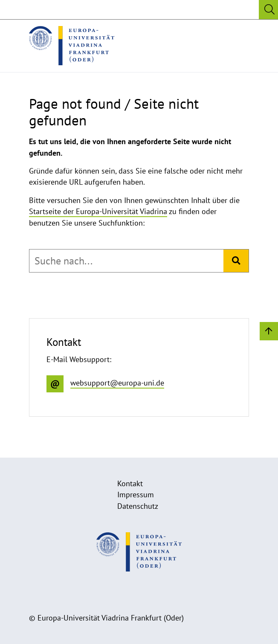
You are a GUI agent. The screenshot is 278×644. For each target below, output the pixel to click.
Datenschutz (138, 506)
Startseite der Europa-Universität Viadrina (98, 211)
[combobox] (126, 261)
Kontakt (130, 483)
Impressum (136, 495)
